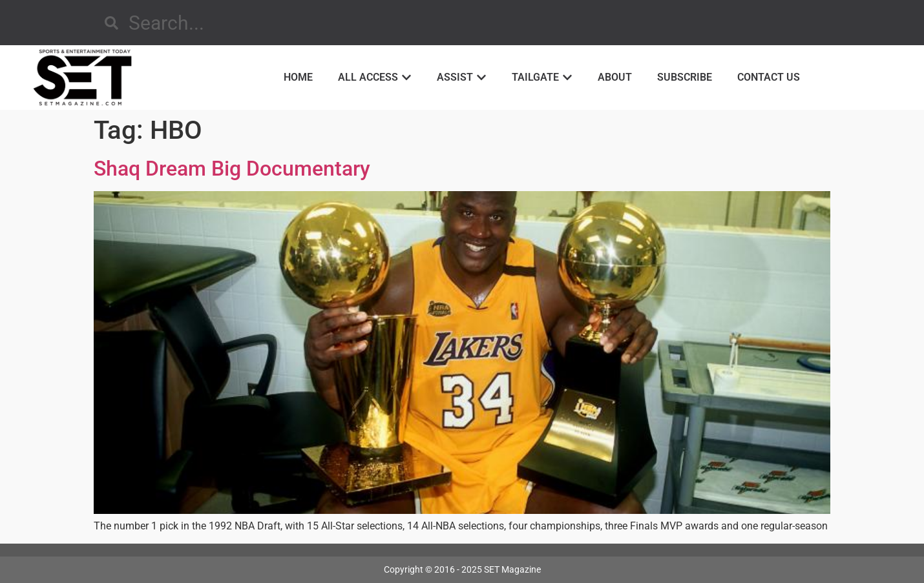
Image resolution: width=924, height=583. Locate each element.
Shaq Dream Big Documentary (232, 169)
